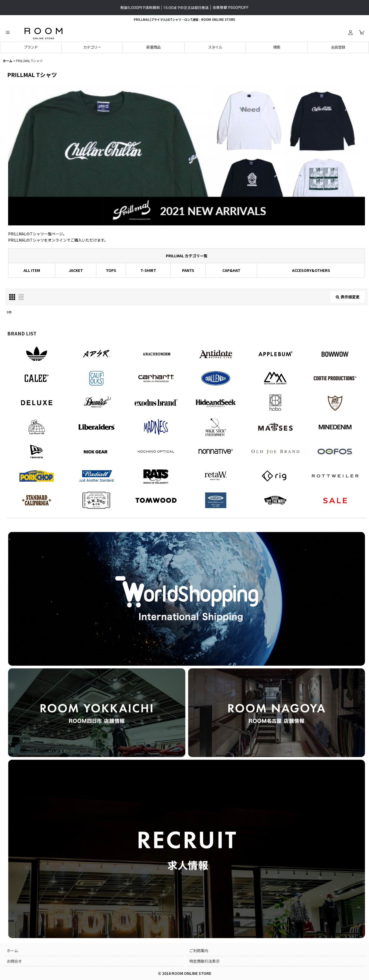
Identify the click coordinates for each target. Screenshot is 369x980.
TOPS (111, 270)
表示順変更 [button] (348, 297)
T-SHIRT (148, 270)
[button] (8, 32)
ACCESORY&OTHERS (311, 270)
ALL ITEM (32, 270)
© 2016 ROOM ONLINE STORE (185, 973)
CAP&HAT (231, 270)
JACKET (76, 270)
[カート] (361, 32)
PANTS (188, 270)
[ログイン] (350, 32)
